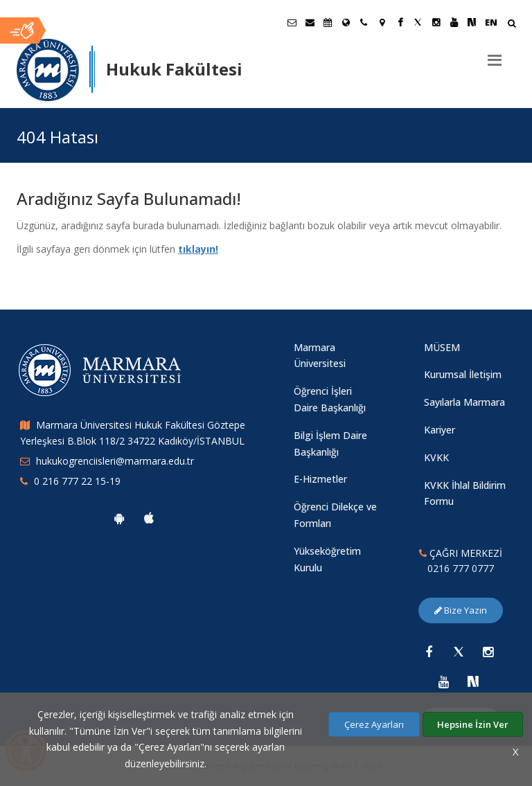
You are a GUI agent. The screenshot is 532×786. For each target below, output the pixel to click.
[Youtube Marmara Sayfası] (454, 22)
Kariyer (440, 430)
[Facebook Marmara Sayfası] (400, 22)
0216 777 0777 (461, 568)
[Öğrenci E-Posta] (292, 22)
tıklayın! (198, 249)
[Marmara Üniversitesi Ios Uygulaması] (149, 518)
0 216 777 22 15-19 (77, 481)
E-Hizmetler (320, 479)
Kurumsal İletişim (463, 374)
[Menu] (495, 55)
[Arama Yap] (512, 25)
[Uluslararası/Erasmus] (346, 22)
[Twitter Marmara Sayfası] (418, 22)
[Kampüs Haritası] (382, 22)
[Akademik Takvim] (328, 22)
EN (491, 22)
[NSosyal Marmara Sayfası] (472, 22)
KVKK (436, 457)
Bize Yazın (461, 610)
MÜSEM (442, 347)
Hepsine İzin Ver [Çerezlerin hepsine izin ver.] (473, 724)
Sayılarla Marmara (464, 402)
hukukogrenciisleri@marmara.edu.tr (115, 461)
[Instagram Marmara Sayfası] (436, 22)
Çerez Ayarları (374, 724)
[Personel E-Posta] (310, 22)
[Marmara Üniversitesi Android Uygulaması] (119, 518)
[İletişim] (364, 22)
